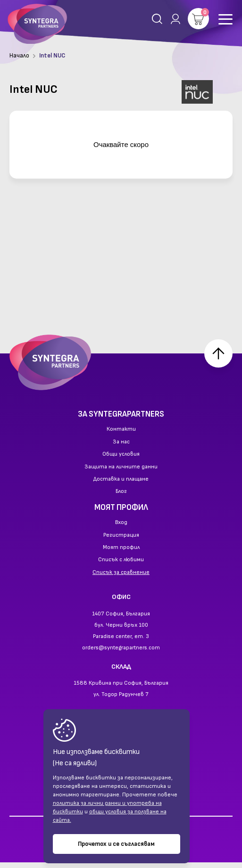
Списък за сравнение (121, 578)
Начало (19, 56)
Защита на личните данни (121, 472)
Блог (121, 497)
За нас (121, 447)
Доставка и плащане (121, 485)
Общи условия (121, 460)
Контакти (121, 435)
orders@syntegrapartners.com (121, 653)
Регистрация (121, 540)
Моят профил (121, 553)
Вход (121, 528)
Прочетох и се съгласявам (116, 844)
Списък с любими (121, 565)
